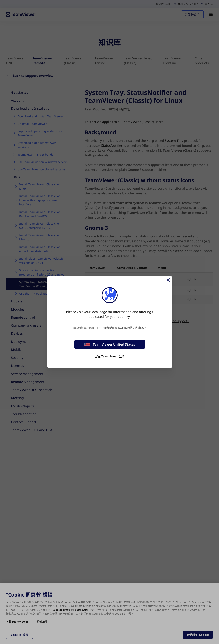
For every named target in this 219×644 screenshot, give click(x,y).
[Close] (168, 280)
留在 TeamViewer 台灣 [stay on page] (109, 356)
